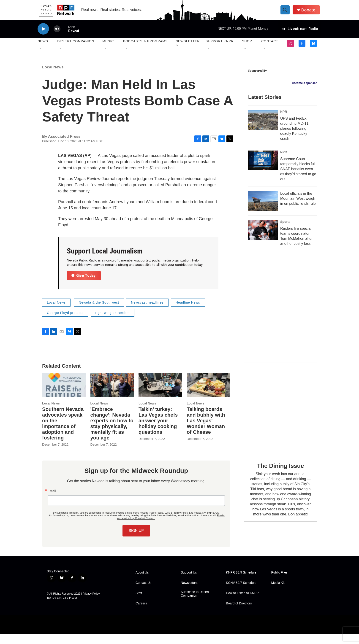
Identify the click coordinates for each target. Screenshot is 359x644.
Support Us (189, 583)
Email (52, 501)
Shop (247, 46)
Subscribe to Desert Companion (195, 604)
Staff (139, 603)
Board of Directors (239, 614)
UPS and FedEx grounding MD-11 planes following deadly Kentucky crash (294, 166)
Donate (310, 12)
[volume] (57, 33)
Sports (285, 259)
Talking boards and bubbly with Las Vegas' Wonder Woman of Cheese (206, 431)
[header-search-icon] (287, 12)
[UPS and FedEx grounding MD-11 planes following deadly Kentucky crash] (263, 158)
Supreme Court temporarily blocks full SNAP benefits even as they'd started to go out (298, 207)
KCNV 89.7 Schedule (241, 593)
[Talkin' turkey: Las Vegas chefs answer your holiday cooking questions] (160, 395)
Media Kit (278, 593)
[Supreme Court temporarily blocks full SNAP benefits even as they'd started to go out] (263, 198)
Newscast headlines (147, 313)
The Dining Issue (281, 476)
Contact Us (143, 593)
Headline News (188, 313)
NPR (284, 149)
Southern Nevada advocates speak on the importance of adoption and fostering (63, 434)
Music (108, 46)
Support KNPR (220, 46)
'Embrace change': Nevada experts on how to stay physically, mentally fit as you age (112, 434)
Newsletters (188, 48)
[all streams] (300, 33)
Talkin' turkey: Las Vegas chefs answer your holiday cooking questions (158, 431)
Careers (141, 614)
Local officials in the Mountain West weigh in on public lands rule (298, 236)
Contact (270, 46)
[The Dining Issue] (280, 419)
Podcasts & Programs (146, 46)
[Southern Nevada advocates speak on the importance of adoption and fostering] (64, 395)
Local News (53, 77)
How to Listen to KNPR (242, 603)
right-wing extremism (113, 323)
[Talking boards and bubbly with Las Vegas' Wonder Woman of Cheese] (209, 395)
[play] (43, 33)
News (43, 46)
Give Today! (84, 286)
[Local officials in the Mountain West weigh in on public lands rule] (263, 239)
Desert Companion (76, 46)
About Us (142, 583)
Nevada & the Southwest (99, 313)
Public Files (280, 583)
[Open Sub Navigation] (41, 53)
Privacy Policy (91, 604)
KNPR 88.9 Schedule (241, 583)
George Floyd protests (65, 323)
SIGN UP (136, 541)
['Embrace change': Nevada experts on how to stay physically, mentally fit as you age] (112, 395)
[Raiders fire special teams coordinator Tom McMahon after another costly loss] (263, 268)
